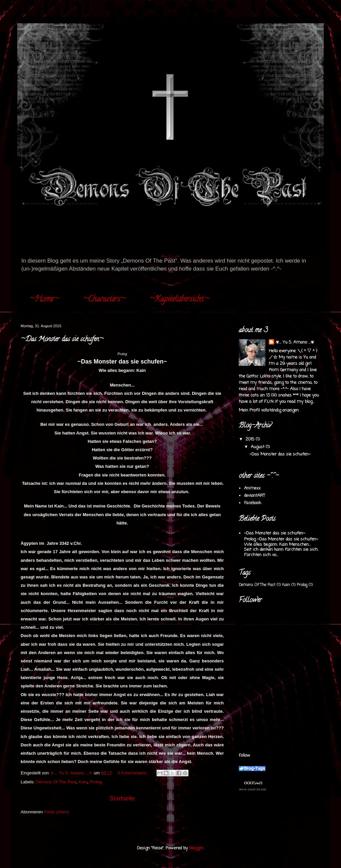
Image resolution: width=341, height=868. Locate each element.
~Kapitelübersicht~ (179, 300)
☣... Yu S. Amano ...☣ (295, 342)
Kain (83, 782)
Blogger (196, 848)
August (258, 447)
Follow (245, 756)
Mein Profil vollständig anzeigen (269, 410)
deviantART (255, 496)
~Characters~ (104, 300)
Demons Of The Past (56, 782)
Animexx (252, 488)
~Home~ (44, 300)
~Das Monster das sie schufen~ (62, 340)
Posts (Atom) (56, 812)
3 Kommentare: (133, 773)
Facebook (253, 503)
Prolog (96, 782)
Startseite (122, 798)
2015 (251, 439)
